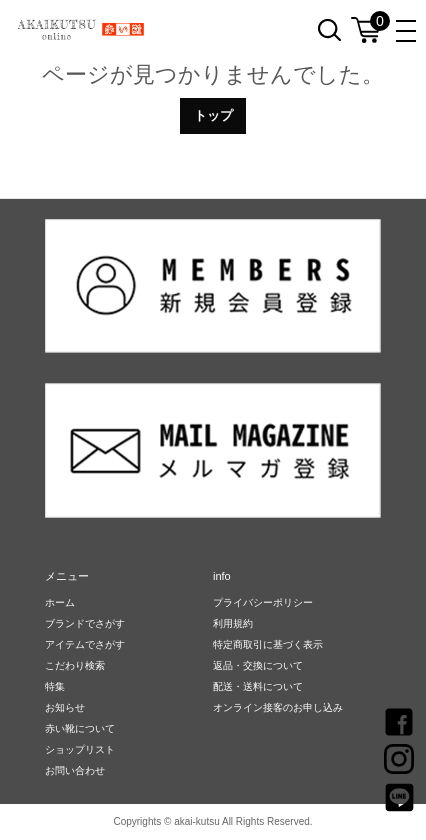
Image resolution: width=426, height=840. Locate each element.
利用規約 (233, 623)
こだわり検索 (75, 665)
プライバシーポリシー (263, 602)
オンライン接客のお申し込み (278, 707)
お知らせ (65, 707)
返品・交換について (258, 665)
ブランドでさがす (85, 623)
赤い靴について (80, 728)
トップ (213, 116)
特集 (55, 686)
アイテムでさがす (85, 644)
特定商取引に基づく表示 (268, 644)
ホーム (60, 602)
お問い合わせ (75, 770)
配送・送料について (258, 686)
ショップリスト (80, 749)
